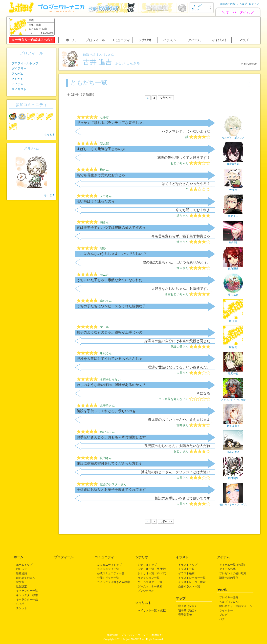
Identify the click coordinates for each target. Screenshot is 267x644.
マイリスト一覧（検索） (153, 610)
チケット (22, 608)
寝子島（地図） (188, 610)
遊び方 (20, 582)
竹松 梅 (233, 189)
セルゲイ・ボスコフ (233, 136)
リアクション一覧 (149, 578)
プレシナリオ (146, 591)
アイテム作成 (227, 569)
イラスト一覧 (186, 569)
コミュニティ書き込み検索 (113, 582)
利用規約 (157, 635)
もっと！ (49, 134)
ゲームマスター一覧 (150, 582)
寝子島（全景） (188, 606)
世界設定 (22, 586)
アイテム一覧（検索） (233, 565)
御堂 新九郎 (233, 162)
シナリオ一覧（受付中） (153, 569)
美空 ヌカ (233, 215)
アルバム (18, 74)
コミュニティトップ (109, 565)
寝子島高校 (185, 615)
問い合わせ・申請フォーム (236, 606)
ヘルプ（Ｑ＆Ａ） (230, 602)
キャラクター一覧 (27, 591)
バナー (223, 619)
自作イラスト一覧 (189, 586)
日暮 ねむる (233, 451)
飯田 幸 (233, 320)
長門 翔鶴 (233, 477)
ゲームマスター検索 (150, 586)
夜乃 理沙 (233, 267)
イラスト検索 (186, 573)
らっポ (20, 604)
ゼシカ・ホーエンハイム (233, 503)
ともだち (18, 79)
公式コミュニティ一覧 (111, 573)
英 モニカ (233, 293)
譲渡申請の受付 (229, 578)
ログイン (254, 4)
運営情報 (112, 635)
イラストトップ (188, 565)
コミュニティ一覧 (108, 569)
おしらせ (22, 569)
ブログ (223, 615)
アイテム (18, 84)
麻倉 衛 (233, 346)
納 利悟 (233, 241)
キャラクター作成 (27, 600)
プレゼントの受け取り (233, 573)
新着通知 (22, 573)
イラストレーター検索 (192, 582)
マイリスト (19, 89)
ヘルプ (243, 4)
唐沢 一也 (233, 372)
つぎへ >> (166, 98)
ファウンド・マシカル (233, 398)
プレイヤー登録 (229, 597)
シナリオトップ (147, 565)
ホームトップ (24, 565)
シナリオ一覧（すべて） (153, 573)
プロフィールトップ (25, 63)
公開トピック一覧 (108, 578)
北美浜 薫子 (233, 424)
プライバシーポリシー (135, 635)
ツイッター (226, 610)
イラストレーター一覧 (192, 578)
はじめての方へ (229, 4)
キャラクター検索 (27, 595)
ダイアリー (19, 68)
